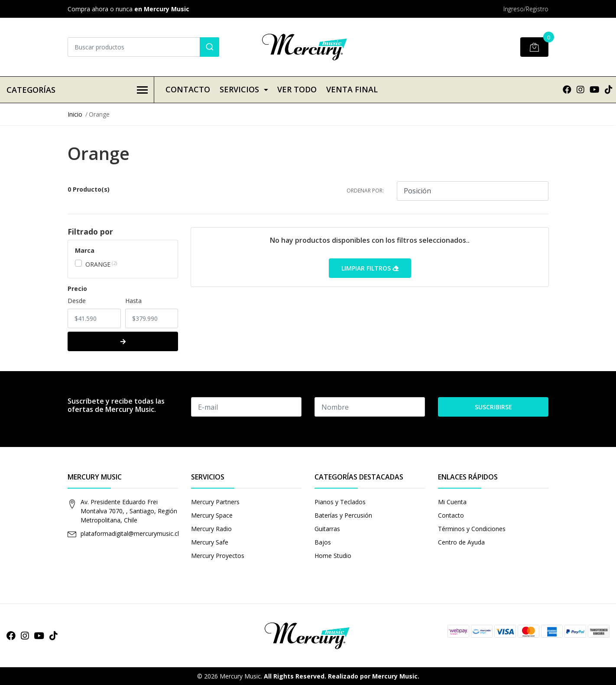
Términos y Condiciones (472, 529)
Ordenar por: (365, 191)
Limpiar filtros (370, 268)
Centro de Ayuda (461, 542)
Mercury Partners (215, 502)
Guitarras (327, 529)
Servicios (239, 89)
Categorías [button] (77, 90)
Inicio (75, 114)
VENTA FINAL (352, 89)
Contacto (188, 89)
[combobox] (143, 47)
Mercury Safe (210, 542)
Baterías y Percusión (343, 515)
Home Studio (333, 556)
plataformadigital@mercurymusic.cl (130, 533)
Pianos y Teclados (340, 502)
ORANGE (98, 264)
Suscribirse (493, 407)
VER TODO (297, 89)
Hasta (133, 301)
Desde (77, 301)
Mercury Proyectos (218, 556)
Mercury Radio (211, 529)
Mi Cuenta (452, 502)
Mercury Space (212, 515)
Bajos (323, 542)
